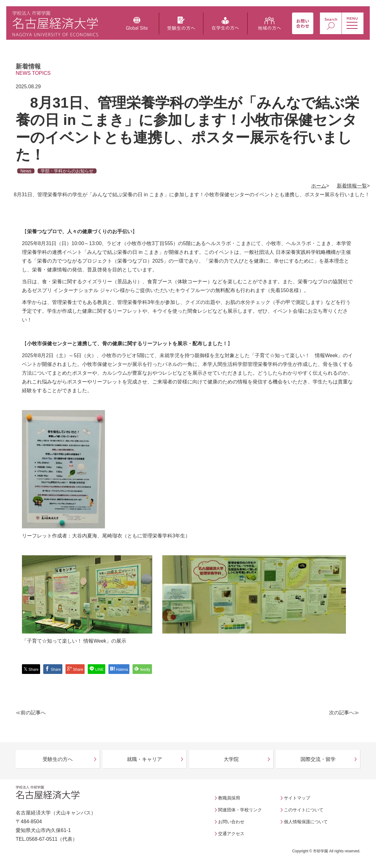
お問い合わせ (231, 822)
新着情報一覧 (352, 186)
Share (31, 669)
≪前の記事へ (31, 713)
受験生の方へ (58, 759)
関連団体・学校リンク (240, 810)
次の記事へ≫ (344, 713)
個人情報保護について (306, 822)
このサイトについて (304, 810)
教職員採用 (229, 798)
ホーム (319, 186)
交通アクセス (231, 834)
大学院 (231, 759)
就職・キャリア (144, 759)
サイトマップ (297, 798)
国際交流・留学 (318, 759)
